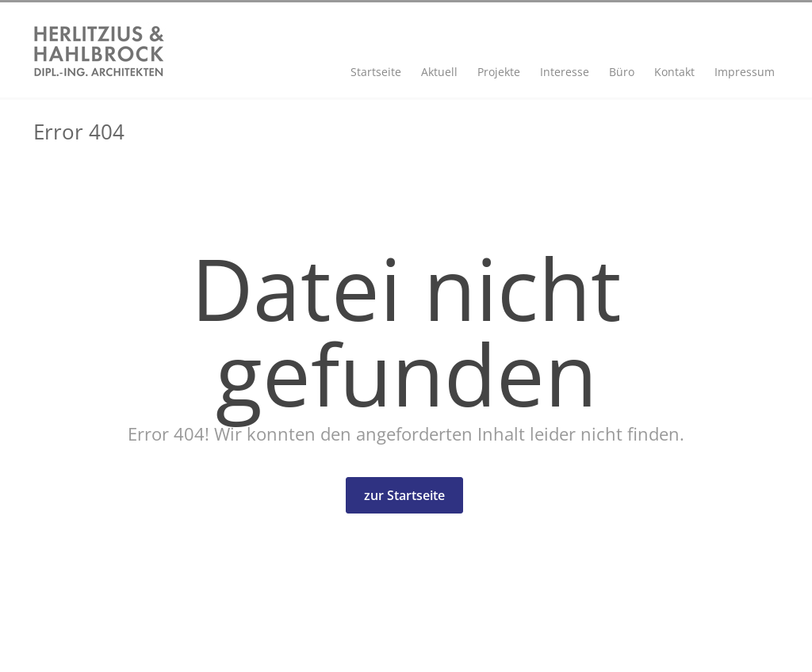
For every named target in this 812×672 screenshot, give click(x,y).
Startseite (376, 72)
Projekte (499, 72)
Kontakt (674, 72)
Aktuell (439, 72)
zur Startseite (404, 495)
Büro (622, 72)
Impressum (745, 72)
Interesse (565, 72)
